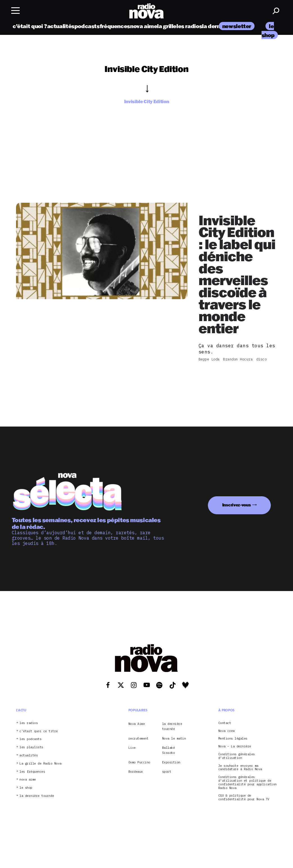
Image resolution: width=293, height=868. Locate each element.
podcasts (87, 26)
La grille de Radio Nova (40, 764)
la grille (167, 26)
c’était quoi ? (30, 26)
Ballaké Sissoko (169, 750)
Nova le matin (174, 738)
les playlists (31, 747)
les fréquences (32, 772)
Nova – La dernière (235, 746)
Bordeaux (136, 772)
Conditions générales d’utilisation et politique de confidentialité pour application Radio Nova (247, 782)
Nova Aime (137, 724)
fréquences (115, 26)
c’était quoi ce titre (39, 731)
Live (132, 748)
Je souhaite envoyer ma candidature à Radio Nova (240, 768)
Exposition (171, 762)
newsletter (237, 26)
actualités (61, 26)
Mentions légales (233, 739)
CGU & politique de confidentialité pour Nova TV (244, 797)
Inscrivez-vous (237, 505)
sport (167, 772)
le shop (26, 788)
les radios (189, 26)
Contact (225, 723)
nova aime (144, 26)
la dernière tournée (37, 796)
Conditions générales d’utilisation (237, 756)
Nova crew (227, 731)
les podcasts (30, 739)
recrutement (138, 738)
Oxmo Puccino (139, 762)
